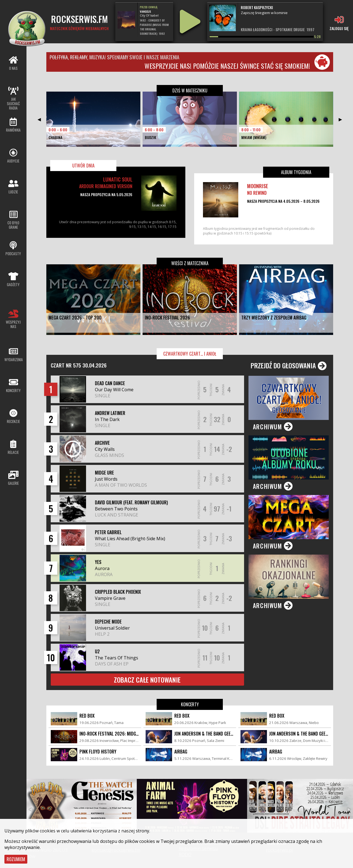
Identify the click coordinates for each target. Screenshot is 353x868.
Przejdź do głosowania (289, 365)
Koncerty (190, 704)
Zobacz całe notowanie (147, 680)
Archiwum (273, 427)
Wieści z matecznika (190, 263)
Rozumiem (16, 859)
